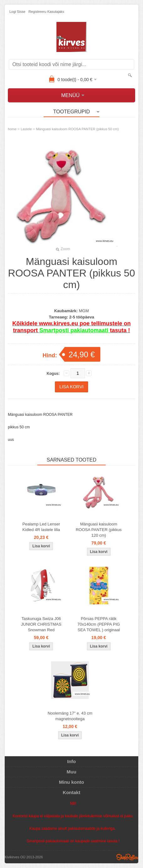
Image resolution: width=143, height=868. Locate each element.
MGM (84, 311)
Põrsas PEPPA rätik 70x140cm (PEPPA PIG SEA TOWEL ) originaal (99, 624)
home (12, 129)
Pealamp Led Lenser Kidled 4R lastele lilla (41, 527)
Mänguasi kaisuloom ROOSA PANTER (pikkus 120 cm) (98, 530)
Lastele (26, 129)
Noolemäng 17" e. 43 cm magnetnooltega (70, 716)
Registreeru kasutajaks (46, 12)
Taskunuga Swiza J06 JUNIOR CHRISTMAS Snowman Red (41, 624)
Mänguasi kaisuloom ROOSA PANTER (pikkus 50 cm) (77, 129)
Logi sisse (17, 12)
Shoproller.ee (127, 857)
